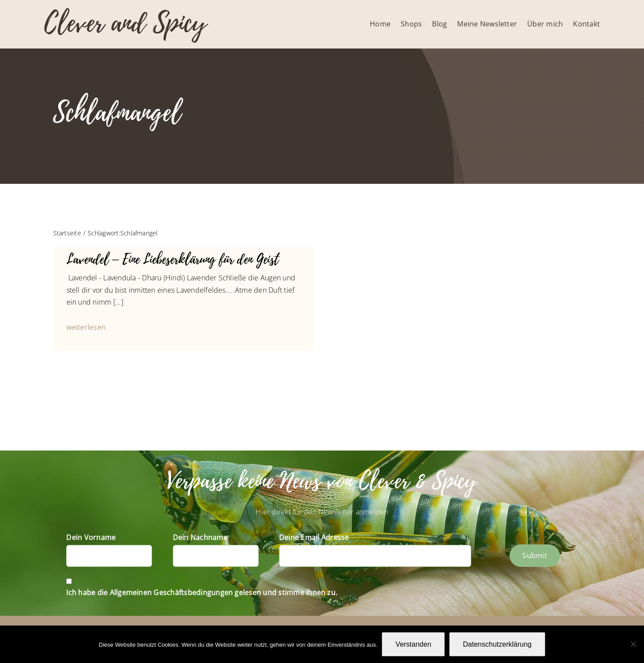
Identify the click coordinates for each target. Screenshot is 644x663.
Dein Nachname (200, 537)
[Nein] (633, 644)
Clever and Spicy (125, 23)
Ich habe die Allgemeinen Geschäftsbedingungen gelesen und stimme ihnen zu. (202, 592)
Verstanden (413, 644)
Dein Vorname (91, 537)
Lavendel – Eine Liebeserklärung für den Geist (173, 259)
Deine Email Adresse (314, 537)
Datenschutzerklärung (497, 644)
